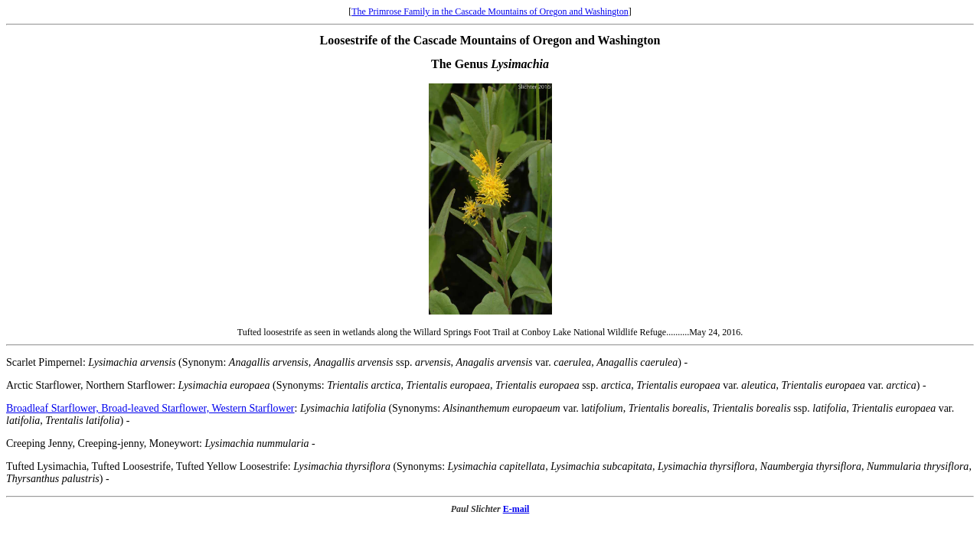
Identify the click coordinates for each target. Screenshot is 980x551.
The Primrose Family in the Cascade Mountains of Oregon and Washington (490, 11)
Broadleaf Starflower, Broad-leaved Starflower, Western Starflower (150, 408)
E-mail (516, 509)
